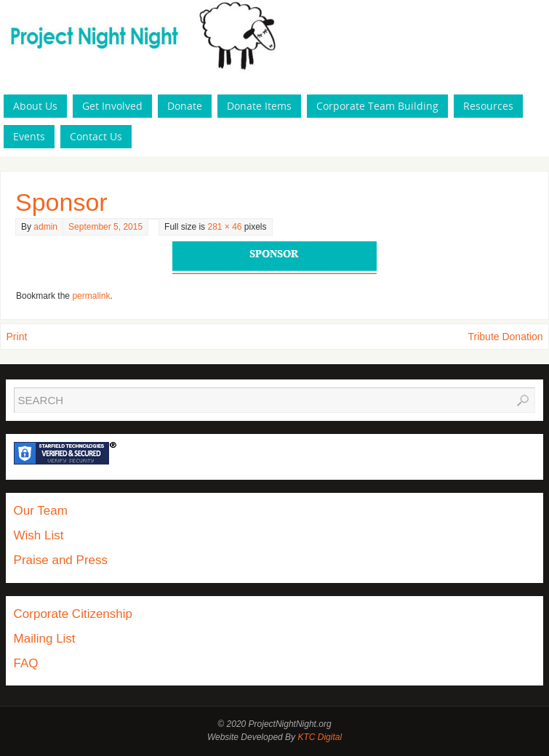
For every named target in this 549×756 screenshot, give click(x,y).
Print (17, 337)
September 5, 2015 (105, 227)
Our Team (41, 511)
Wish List (39, 535)
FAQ (26, 663)
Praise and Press (61, 560)
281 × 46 (224, 227)
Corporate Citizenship (73, 614)
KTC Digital (320, 737)
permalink (91, 296)
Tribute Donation (506, 337)
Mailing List (45, 639)
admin (45, 227)
